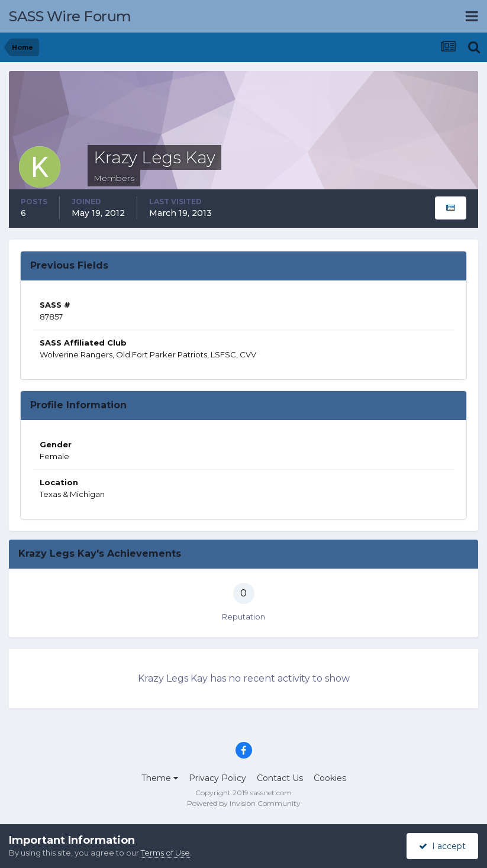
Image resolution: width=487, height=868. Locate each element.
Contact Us (280, 778)
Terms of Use (165, 853)
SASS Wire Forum (70, 16)
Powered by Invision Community (244, 803)
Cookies (330, 778)
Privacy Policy (217, 778)
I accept (442, 846)
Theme (160, 778)
